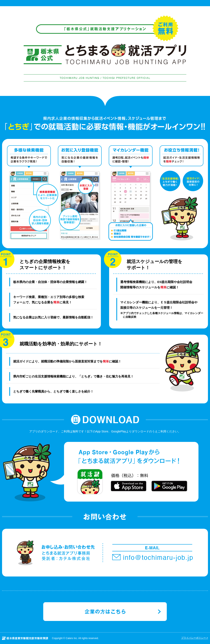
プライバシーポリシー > (195, 638)
